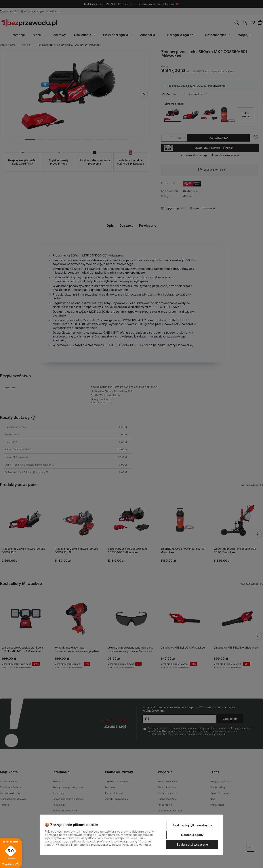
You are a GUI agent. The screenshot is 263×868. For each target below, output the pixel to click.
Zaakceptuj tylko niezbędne (192, 825)
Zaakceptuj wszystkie (192, 844)
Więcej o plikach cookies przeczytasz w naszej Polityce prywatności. (104, 845)
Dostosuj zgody (192, 835)
